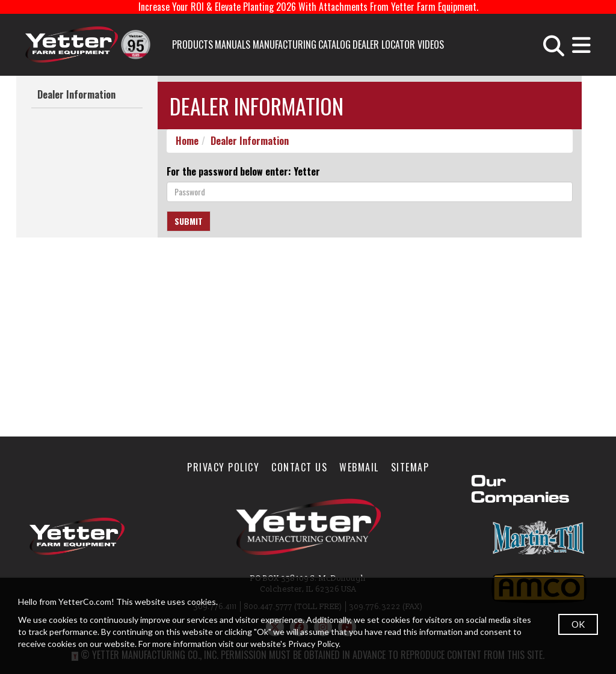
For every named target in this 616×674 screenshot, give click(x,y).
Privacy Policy (223, 467)
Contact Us (299, 467)
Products (192, 44)
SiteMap (410, 467)
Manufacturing (285, 44)
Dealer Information (76, 94)
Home (187, 141)
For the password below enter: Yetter (243, 172)
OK (578, 624)
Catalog (334, 44)
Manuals (233, 44)
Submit (189, 221)
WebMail (359, 467)
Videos (431, 44)
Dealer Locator (384, 44)
